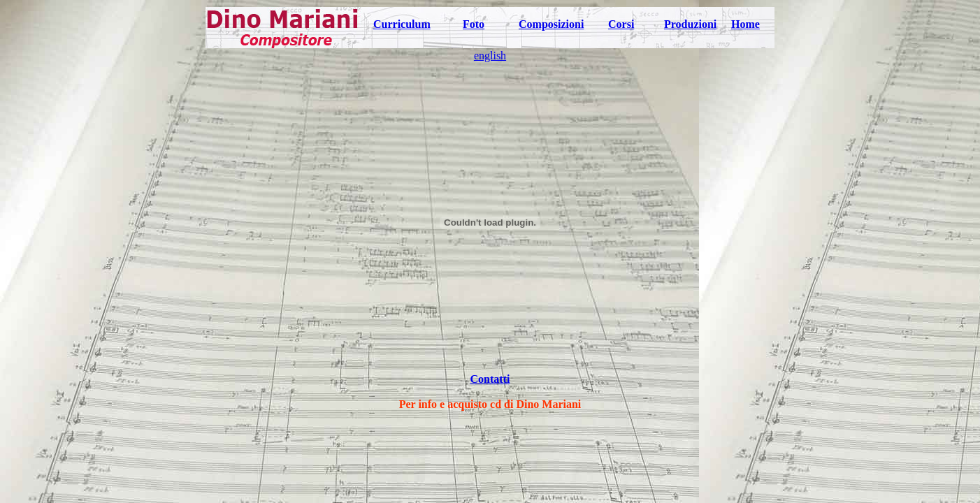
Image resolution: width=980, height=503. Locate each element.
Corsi (621, 24)
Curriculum (402, 24)
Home (745, 24)
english (490, 56)
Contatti (490, 379)
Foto (474, 24)
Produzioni (690, 24)
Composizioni (551, 24)
